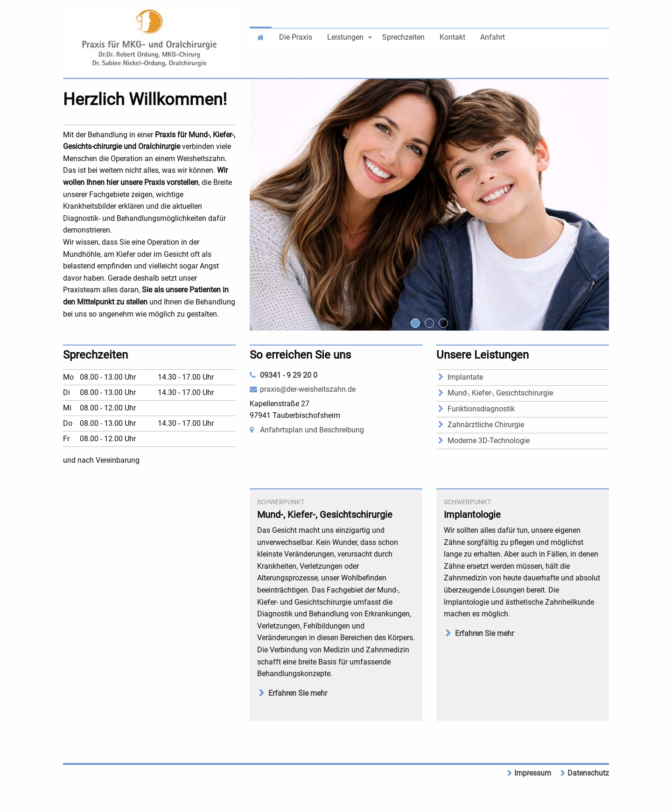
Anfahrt (493, 37)
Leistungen (345, 37)
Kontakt (452, 37)
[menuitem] (261, 37)
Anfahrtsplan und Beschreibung (312, 430)
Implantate (465, 377)
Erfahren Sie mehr (298, 693)
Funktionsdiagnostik (481, 409)
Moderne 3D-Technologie (489, 441)
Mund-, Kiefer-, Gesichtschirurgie (500, 393)
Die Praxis (296, 37)
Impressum (533, 773)
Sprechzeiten (403, 37)
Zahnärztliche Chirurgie (486, 425)
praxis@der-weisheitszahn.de (308, 389)
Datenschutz (588, 773)
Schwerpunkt (281, 502)
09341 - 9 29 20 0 (289, 375)
